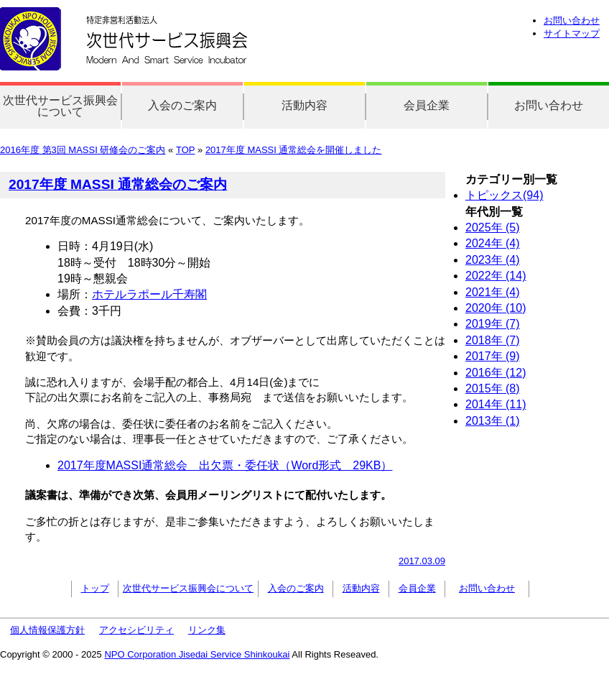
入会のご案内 (182, 105)
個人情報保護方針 (47, 630)
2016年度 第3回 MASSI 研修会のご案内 (83, 150)
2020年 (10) (496, 308)
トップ (95, 588)
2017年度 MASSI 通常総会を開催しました (294, 150)
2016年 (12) (496, 373)
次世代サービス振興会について (60, 106)
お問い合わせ (572, 20)
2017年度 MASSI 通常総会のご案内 (118, 184)
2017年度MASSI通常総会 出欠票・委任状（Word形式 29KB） (225, 465)
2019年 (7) (493, 324)
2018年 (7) (493, 340)
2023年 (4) (493, 260)
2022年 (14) (496, 276)
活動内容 (304, 105)
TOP (186, 150)
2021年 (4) (493, 292)
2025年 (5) (493, 227)
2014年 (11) (496, 404)
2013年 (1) (493, 421)
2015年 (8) (493, 388)
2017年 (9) (493, 356)
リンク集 (207, 630)
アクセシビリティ (136, 630)
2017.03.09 (422, 561)
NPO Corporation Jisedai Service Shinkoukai (197, 654)
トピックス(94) (504, 195)
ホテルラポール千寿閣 (149, 294)
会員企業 (427, 105)
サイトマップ (572, 33)
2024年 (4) (493, 243)
